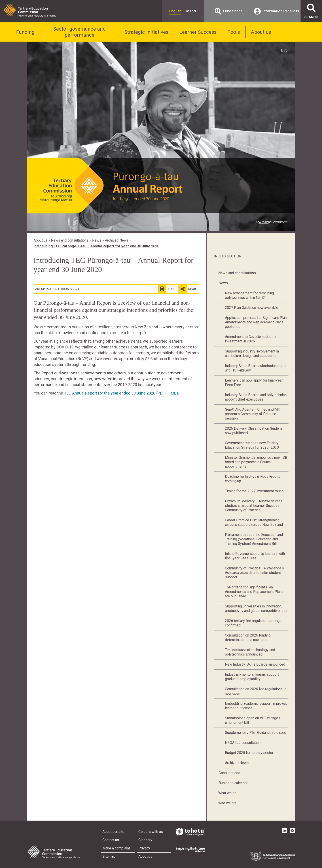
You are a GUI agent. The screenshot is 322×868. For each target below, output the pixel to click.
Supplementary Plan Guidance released (256, 733)
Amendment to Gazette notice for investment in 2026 (251, 339)
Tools (234, 32)
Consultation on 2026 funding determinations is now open (248, 638)
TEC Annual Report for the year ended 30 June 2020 (121, 393)
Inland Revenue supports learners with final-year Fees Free (255, 556)
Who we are (227, 803)
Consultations (229, 773)
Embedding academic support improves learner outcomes (256, 706)
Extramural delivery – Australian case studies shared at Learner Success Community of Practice (254, 506)
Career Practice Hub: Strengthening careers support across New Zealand (254, 522)
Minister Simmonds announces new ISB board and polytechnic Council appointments (256, 462)
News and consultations (70, 240)
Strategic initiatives (146, 32)
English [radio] (175, 11)
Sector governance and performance (79, 32)
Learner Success (198, 32)
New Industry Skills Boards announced (255, 664)
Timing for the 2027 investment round (254, 491)
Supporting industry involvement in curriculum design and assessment (252, 353)
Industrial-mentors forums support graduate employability (252, 677)
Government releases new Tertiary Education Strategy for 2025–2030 (252, 445)
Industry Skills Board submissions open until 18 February (256, 368)
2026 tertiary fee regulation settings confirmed (253, 623)
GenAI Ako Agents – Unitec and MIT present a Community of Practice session (253, 414)
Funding (25, 32)
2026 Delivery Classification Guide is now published (254, 431)
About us (261, 32)
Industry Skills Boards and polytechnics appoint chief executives (256, 397)
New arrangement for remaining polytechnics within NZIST (249, 295)
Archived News (117, 240)
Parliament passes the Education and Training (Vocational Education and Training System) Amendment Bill (254, 539)
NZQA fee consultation (243, 743)
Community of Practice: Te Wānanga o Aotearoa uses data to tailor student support (254, 573)
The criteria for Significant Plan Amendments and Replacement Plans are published (254, 592)
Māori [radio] (191, 11)
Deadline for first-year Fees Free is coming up (253, 479)
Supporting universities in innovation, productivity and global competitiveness (256, 608)
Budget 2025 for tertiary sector (249, 753)
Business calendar (233, 783)
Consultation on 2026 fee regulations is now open (256, 691)
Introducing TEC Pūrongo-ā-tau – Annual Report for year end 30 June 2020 (96, 246)
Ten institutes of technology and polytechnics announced (250, 652)
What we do (227, 793)
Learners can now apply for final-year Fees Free (254, 383)
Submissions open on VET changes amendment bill (253, 720)
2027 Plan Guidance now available (252, 308)
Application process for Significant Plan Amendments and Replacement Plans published (256, 322)
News (97, 240)
